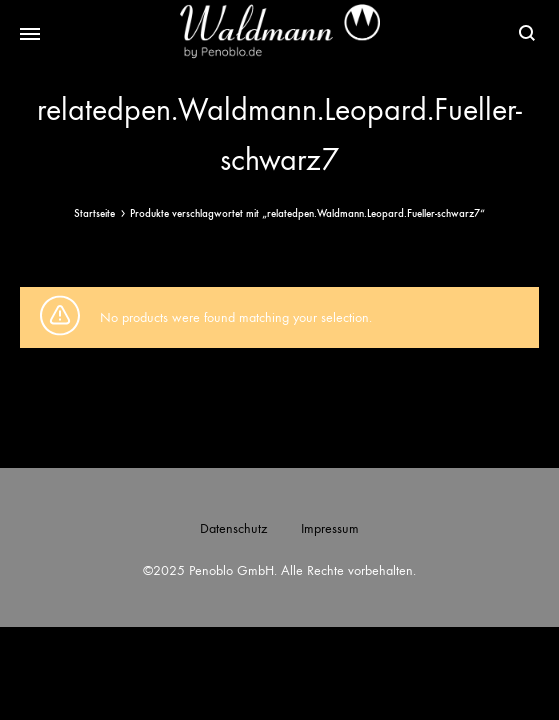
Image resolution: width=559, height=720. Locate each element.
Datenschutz (233, 528)
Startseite (94, 213)
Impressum (330, 528)
